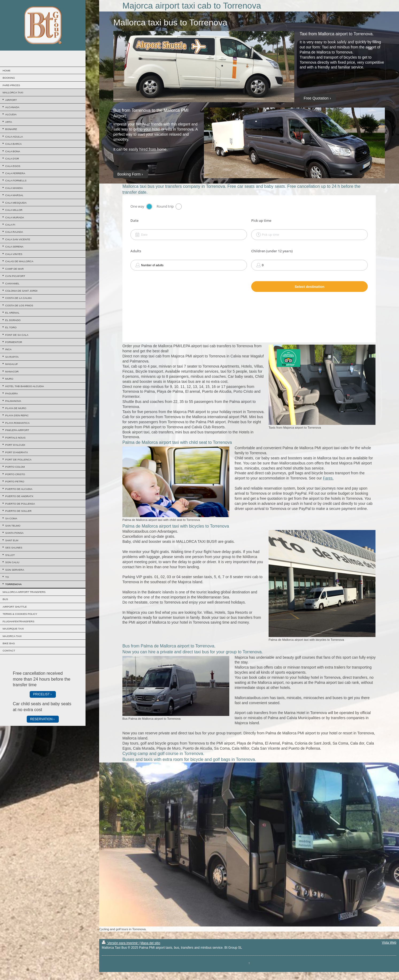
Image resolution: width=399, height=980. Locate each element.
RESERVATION (41, 719)
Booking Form (129, 174)
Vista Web (389, 943)
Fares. (328, 478)
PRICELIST (41, 694)
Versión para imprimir (120, 943)
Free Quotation (316, 98)
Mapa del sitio (150, 943)
